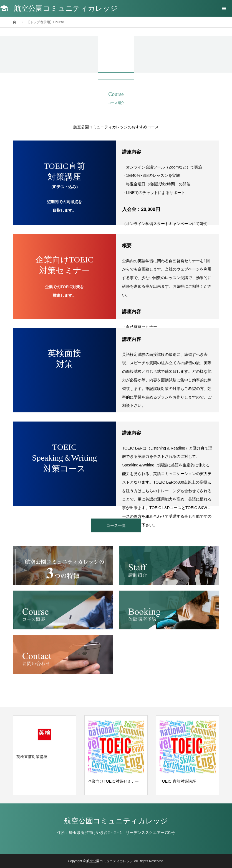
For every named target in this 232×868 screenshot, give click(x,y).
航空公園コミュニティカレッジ (66, 8)
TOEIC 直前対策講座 (178, 781)
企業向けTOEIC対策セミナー (113, 781)
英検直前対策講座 (32, 757)
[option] (44, 755)
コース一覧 (116, 525)
